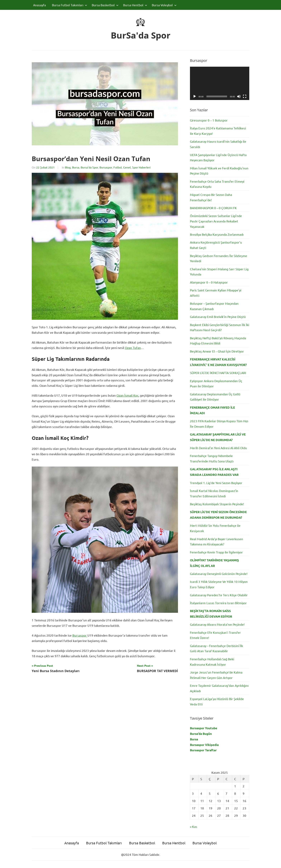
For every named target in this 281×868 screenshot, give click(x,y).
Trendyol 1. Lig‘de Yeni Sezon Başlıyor (216, 483)
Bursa (76, 167)
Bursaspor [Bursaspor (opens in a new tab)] (80, 635)
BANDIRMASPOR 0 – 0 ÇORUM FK (213, 208)
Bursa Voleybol (164, 5)
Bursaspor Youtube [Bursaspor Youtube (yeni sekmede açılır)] (204, 728)
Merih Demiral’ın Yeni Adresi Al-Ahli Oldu (218, 448)
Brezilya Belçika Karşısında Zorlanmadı (217, 234)
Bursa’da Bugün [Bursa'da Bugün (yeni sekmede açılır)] (201, 734)
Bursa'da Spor (89, 167)
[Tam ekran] (245, 96)
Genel (127, 167)
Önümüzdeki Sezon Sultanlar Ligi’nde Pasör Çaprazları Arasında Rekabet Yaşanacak (216, 221)
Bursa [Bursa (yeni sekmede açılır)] (194, 739)
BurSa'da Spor (141, 35)
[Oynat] (195, 96)
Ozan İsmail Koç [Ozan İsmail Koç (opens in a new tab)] (128, 395)
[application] (220, 83)
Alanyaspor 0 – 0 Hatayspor (209, 282)
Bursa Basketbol (105, 5)
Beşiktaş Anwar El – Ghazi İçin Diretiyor (217, 351)
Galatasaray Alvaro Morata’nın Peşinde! (217, 624)
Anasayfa (40, 5)
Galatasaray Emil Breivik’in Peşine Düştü (218, 317)
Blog (68, 167)
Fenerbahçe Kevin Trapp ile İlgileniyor (216, 552)
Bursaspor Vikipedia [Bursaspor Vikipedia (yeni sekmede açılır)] (204, 745)
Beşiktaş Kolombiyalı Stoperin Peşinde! (217, 504)
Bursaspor (106, 167)
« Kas (194, 827)
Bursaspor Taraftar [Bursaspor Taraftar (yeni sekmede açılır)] (203, 750)
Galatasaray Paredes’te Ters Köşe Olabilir (219, 595)
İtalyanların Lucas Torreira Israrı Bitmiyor (218, 603)
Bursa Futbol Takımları (70, 5)
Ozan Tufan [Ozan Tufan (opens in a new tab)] (133, 348)
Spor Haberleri (141, 167)
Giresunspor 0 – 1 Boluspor (209, 120)
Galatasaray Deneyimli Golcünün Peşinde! (219, 574)
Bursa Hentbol (135, 5)
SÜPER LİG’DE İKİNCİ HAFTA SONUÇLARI (218, 373)
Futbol (118, 167)
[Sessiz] (239, 96)
